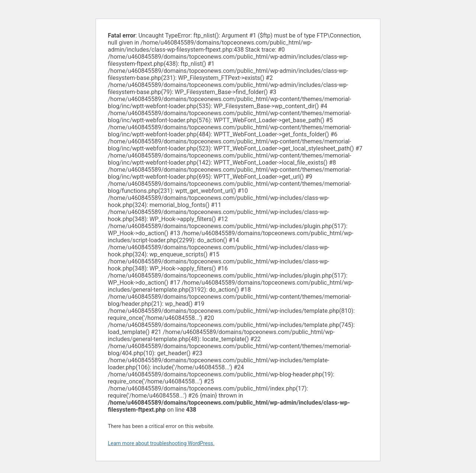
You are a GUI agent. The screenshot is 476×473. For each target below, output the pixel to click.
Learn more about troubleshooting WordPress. (161, 443)
